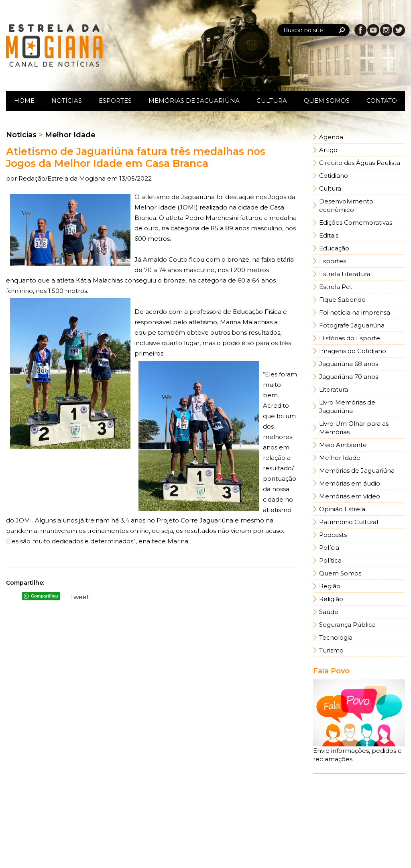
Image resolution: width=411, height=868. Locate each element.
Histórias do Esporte (350, 338)
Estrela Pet (336, 287)
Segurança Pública (347, 625)
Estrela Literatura (345, 274)
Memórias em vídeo (350, 496)
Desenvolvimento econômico (346, 205)
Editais (329, 235)
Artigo (328, 150)
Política (330, 560)
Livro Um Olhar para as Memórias (354, 428)
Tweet (80, 597)
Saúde (329, 612)
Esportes (115, 101)
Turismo (331, 650)
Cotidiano (334, 176)
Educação (334, 248)
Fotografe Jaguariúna (352, 325)
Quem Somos (327, 101)
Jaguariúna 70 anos (349, 377)
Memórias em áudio (350, 483)
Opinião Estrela (342, 509)
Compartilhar (45, 596)
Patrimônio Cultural (349, 522)
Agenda (331, 137)
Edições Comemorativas (356, 223)
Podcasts (333, 535)
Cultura (272, 101)
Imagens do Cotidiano (353, 351)
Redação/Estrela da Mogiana (63, 178)
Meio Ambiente (343, 445)
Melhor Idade (340, 458)
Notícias (67, 101)
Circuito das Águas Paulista (360, 163)
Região (330, 586)
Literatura (334, 389)
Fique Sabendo (342, 300)
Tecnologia (336, 637)
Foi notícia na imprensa (355, 312)
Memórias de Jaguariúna (194, 101)
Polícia (329, 548)
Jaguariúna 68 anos (349, 364)
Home (24, 101)
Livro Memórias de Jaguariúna (347, 407)
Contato (382, 101)
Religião (331, 599)
